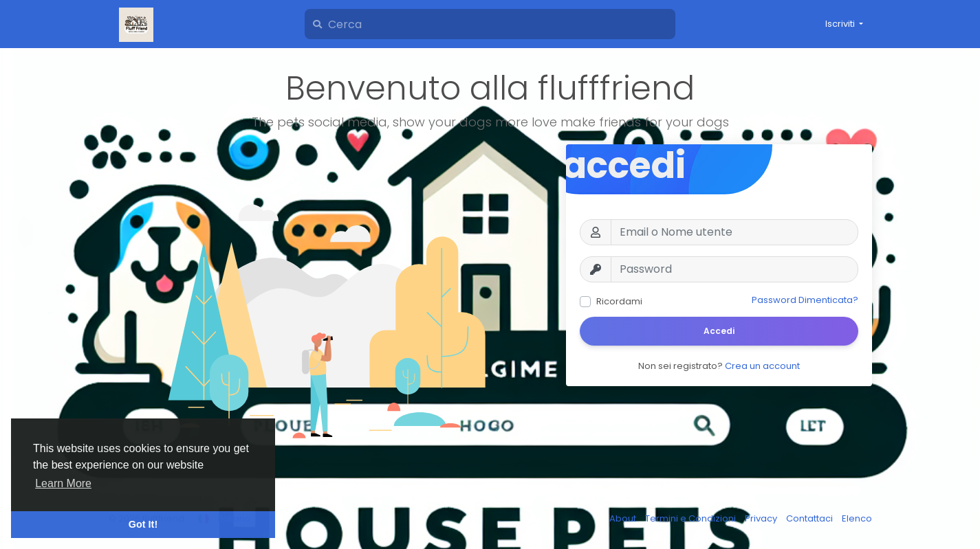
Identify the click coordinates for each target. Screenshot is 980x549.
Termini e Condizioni (692, 518)
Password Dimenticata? (805, 300)
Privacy (762, 518)
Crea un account (762, 366)
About (624, 518)
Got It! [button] (143, 524)
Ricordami (619, 301)
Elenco (857, 518)
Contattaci (810, 518)
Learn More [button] (63, 483)
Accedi (719, 331)
